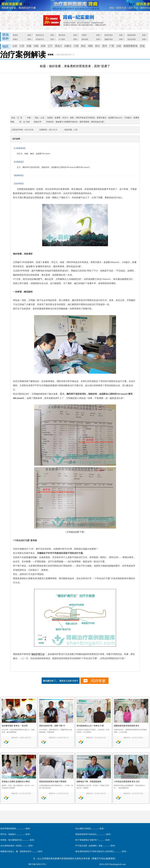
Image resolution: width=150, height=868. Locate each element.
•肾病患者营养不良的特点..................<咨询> (93, 834)
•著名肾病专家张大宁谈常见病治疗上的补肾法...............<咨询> (101, 851)
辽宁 (50, 46)
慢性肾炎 (62, 35)
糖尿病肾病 (132, 35)
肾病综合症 (40, 35)
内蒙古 (68, 46)
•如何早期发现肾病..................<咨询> (15, 829)
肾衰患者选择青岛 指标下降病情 (53, 782)
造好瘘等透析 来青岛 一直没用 (15, 726)
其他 (142, 46)
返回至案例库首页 (64, 55)
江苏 (22, 46)
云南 (119, 46)
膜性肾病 (85, 39)
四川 (97, 46)
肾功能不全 (40, 39)
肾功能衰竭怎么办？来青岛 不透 (90, 726)
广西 (112, 46)
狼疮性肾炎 (109, 35)
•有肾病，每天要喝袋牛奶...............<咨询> (17, 840)
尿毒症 (15, 39)
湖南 (90, 46)
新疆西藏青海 (130, 46)
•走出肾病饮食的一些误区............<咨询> (17, 846)
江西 (76, 46)
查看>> (30, 35)
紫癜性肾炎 (109, 39)
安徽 (29, 46)
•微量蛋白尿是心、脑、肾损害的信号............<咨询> (21, 851)
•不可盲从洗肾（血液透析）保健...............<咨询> (95, 846)
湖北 (83, 46)
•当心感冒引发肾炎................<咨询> (90, 829)
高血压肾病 (132, 39)
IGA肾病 (62, 39)
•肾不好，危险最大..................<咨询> (15, 834)
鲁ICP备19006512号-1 (37, 864)
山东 (15, 46)
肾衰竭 (15, 35)
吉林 (43, 46)
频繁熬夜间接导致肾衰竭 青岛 (127, 726)
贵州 (105, 46)
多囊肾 (84, 35)
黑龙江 (58, 46)
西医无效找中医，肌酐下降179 (52, 726)
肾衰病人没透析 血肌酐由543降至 (16, 782)
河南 (36, 46)
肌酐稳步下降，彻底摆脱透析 (89, 782)
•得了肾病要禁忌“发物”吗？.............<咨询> (93, 840)
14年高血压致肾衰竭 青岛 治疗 (127, 782)
